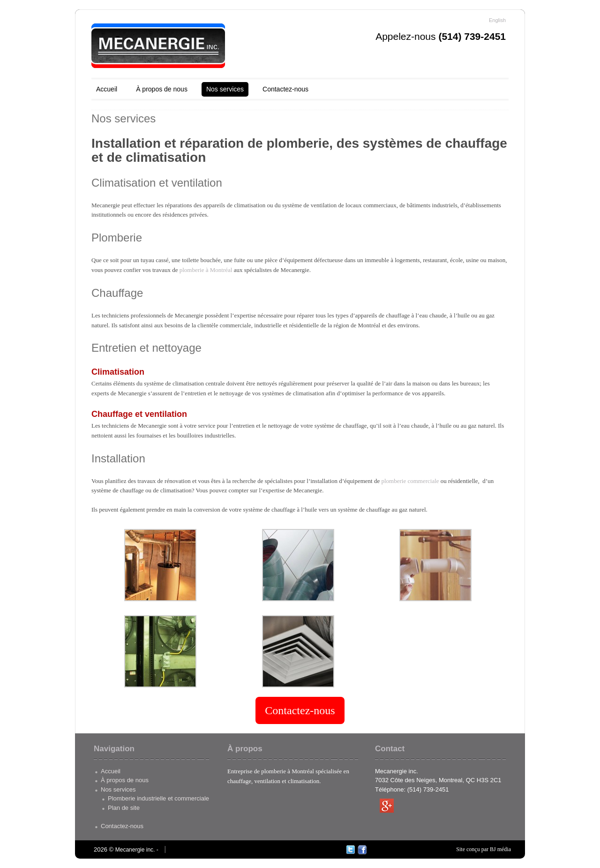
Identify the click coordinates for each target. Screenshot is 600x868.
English (497, 20)
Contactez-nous (285, 89)
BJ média (500, 849)
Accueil (107, 89)
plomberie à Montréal (206, 270)
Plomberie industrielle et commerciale (158, 798)
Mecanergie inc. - (137, 850)
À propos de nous (162, 89)
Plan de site (124, 808)
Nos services (225, 89)
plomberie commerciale (410, 481)
